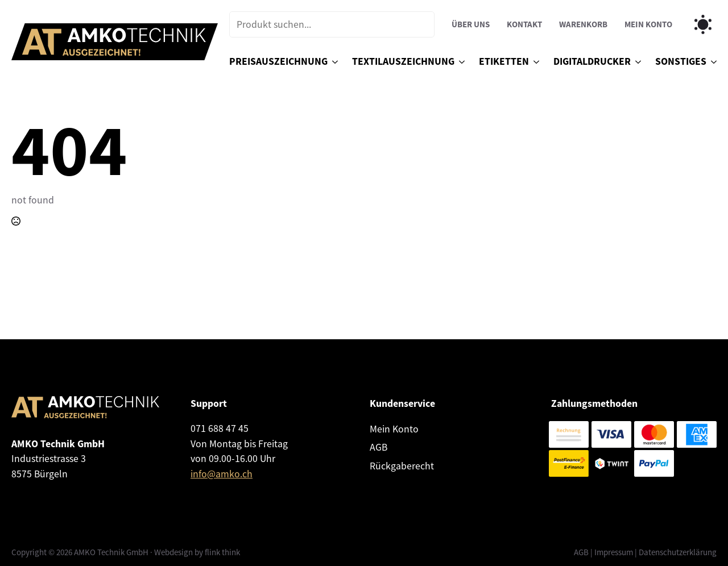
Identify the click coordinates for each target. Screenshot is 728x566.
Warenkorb (583, 25)
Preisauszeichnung (278, 61)
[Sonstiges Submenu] (712, 62)
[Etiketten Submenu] (534, 62)
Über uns (471, 25)
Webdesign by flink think (197, 552)
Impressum (614, 552)
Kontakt (524, 25)
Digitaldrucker (592, 61)
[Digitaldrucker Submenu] (636, 62)
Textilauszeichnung (403, 61)
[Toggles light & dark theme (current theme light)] (703, 24)
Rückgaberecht (402, 467)
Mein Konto (648, 25)
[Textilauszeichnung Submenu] (460, 62)
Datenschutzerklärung (678, 552)
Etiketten (504, 61)
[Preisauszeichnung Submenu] (333, 62)
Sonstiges (681, 61)
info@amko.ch (222, 474)
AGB (379, 448)
